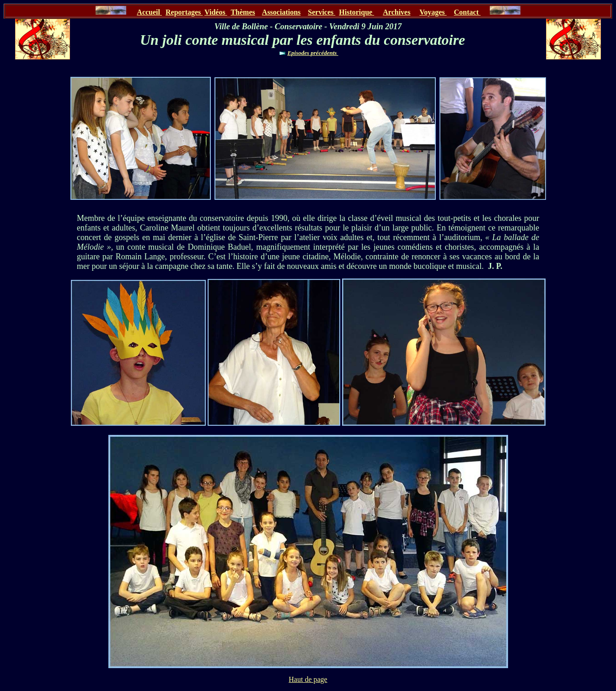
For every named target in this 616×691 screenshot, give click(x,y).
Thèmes (243, 12)
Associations (281, 12)
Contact (467, 12)
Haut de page (308, 679)
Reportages (184, 12)
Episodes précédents (313, 53)
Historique (356, 12)
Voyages (433, 12)
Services (321, 12)
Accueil (149, 12)
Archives (396, 12)
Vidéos (216, 12)
